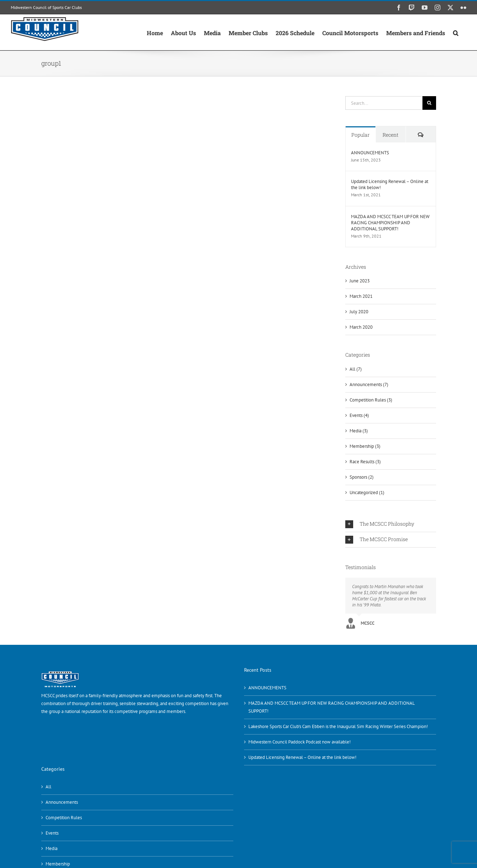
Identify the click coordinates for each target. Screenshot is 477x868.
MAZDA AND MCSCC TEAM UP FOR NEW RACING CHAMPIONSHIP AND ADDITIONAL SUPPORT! (390, 223)
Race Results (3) (365, 462)
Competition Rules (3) (371, 400)
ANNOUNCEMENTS (370, 153)
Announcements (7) (369, 384)
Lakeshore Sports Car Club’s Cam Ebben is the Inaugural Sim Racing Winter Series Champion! (338, 726)
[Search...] (384, 103)
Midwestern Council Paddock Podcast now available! (300, 742)
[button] (456, 32)
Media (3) (359, 431)
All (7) (356, 369)
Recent (391, 135)
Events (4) (359, 415)
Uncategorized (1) (367, 492)
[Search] (429, 103)
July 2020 (359, 312)
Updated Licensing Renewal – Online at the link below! (390, 184)
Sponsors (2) (362, 477)
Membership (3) (365, 446)
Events (52, 833)
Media (52, 848)
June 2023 (360, 281)
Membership (58, 864)
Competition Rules (64, 818)
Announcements (62, 802)
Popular (361, 135)
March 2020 (361, 327)
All (48, 787)
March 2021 (361, 296)
